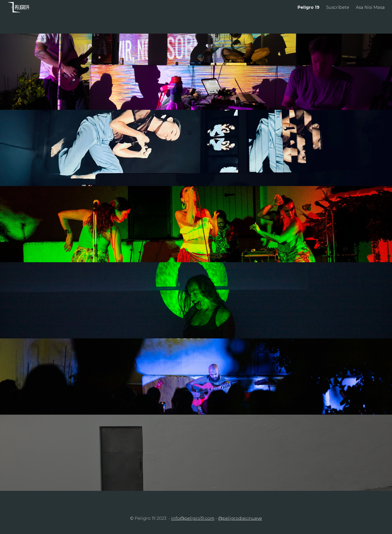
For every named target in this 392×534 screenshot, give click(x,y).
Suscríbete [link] (338, 7)
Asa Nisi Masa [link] (370, 7)
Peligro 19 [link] (309, 7)
